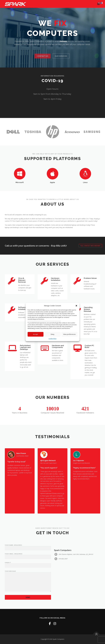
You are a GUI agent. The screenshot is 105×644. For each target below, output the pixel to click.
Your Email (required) (28, 588)
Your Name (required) (28, 580)
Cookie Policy (52, 339)
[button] (76, 306)
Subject (28, 597)
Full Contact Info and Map (90, 246)
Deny (52, 334)
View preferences (69, 334)
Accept (36, 334)
